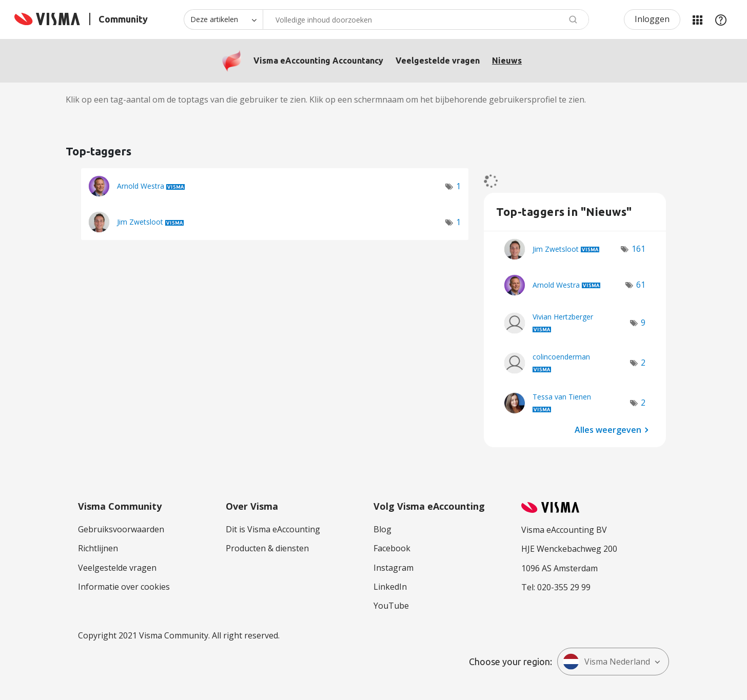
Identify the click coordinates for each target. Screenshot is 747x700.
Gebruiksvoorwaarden (121, 529)
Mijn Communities (697, 19)
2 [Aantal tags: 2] (643, 363)
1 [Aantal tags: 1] (458, 186)
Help (721, 19)
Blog (382, 529)
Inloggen (652, 19)
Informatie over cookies (124, 587)
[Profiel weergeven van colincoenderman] (561, 357)
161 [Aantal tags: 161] (638, 249)
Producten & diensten (267, 548)
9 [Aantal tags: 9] (643, 323)
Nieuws (507, 61)
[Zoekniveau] (223, 19)
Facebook (392, 548)
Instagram (394, 568)
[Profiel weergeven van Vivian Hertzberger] (563, 317)
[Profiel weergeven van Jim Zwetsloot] (140, 222)
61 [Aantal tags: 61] (641, 285)
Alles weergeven (608, 430)
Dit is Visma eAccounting (273, 529)
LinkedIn (390, 587)
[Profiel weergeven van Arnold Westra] (141, 186)
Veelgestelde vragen (438, 61)
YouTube (391, 606)
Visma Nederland (606, 662)
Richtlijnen (98, 548)
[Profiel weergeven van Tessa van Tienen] (562, 397)
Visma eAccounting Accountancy (318, 61)
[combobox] (426, 19)
